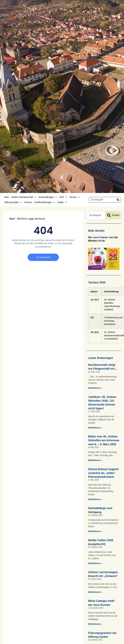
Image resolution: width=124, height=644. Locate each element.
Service (74, 197)
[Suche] (118, 200)
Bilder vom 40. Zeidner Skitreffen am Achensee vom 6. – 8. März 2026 (104, 440)
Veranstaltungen (48, 197)
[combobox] (102, 200)
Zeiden (62, 202)
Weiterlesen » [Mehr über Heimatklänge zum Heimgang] (95, 531)
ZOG (63, 197)
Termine (28, 202)
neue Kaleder (101, 237)
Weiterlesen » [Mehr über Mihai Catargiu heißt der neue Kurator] (95, 624)
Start (7, 197)
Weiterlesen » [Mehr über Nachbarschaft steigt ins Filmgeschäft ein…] (95, 388)
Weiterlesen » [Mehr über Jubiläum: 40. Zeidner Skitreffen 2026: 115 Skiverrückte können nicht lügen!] (95, 428)
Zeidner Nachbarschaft (24, 197)
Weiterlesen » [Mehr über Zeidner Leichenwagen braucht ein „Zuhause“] (95, 592)
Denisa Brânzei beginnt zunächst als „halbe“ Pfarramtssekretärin (103, 473)
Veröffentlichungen (45, 202)
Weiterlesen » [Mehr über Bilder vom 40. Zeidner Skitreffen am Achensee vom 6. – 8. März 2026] (95, 460)
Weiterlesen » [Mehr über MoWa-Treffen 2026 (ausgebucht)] (95, 563)
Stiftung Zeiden (13, 202)
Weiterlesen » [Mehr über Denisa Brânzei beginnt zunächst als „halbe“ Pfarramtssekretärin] (95, 499)
